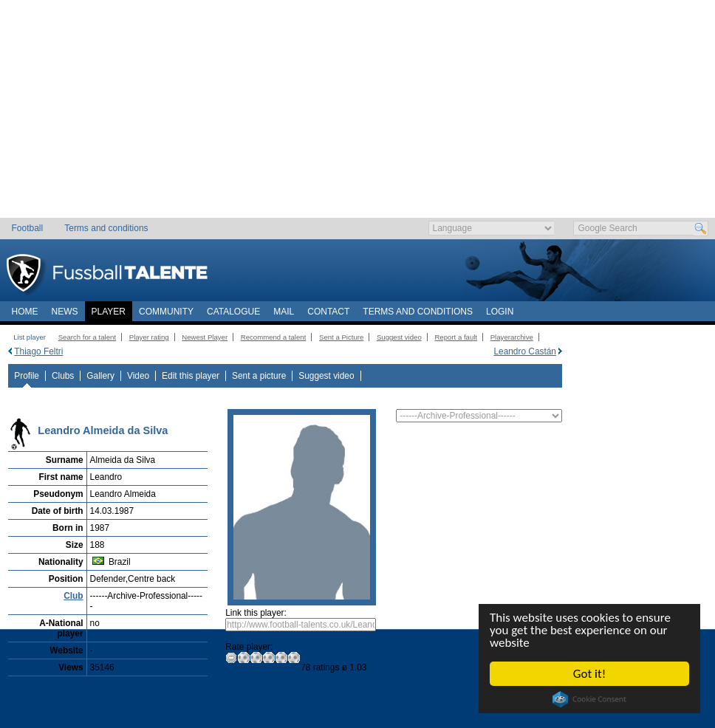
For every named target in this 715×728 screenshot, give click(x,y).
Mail (284, 312)
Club (73, 596)
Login (500, 312)
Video (138, 376)
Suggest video (399, 337)
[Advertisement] (358, 114)
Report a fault (456, 337)
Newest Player (205, 337)
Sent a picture (259, 376)
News (65, 312)
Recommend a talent (274, 337)
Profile (27, 376)
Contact (328, 312)
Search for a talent (87, 337)
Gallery (100, 376)
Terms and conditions (106, 228)
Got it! (589, 674)
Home (25, 312)
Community (166, 312)
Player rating (149, 337)
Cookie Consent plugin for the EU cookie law (589, 699)
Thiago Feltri (38, 351)
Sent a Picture (341, 337)
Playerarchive (512, 337)
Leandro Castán (525, 351)
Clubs (63, 376)
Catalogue (233, 312)
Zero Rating (232, 657)
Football (28, 228)
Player (109, 312)
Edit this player (191, 376)
